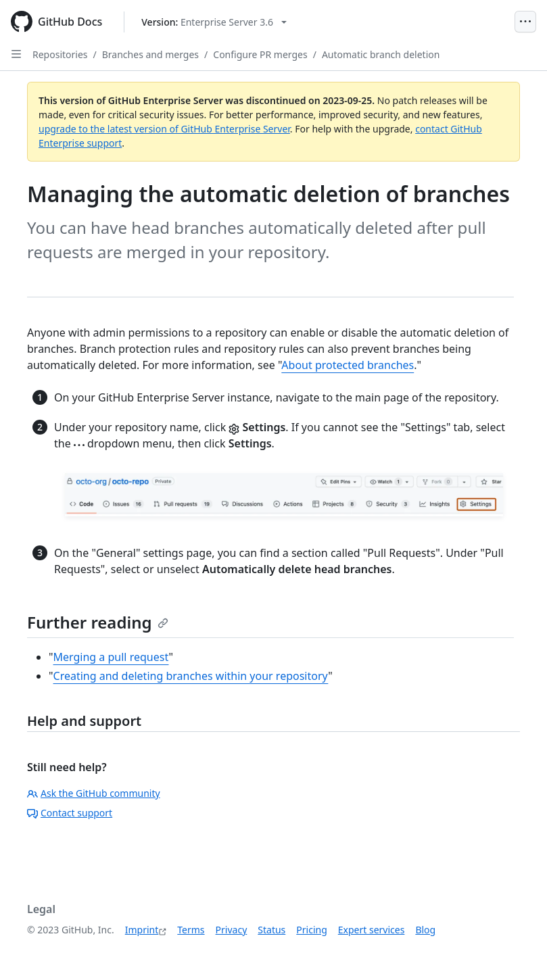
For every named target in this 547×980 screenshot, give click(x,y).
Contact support (70, 813)
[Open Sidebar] (16, 54)
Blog (425, 930)
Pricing (311, 930)
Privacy (232, 930)
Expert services (372, 930)
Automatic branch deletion (381, 54)
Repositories (60, 54)
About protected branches (348, 365)
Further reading (98, 622)
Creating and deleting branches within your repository (191, 676)
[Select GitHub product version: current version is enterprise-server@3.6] (214, 22)
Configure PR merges (260, 54)
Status (271, 930)
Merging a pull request (111, 657)
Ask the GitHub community (94, 793)
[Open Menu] (525, 22)
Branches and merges (150, 54)
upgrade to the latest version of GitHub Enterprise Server (164, 129)
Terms (191, 930)
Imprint (142, 930)
